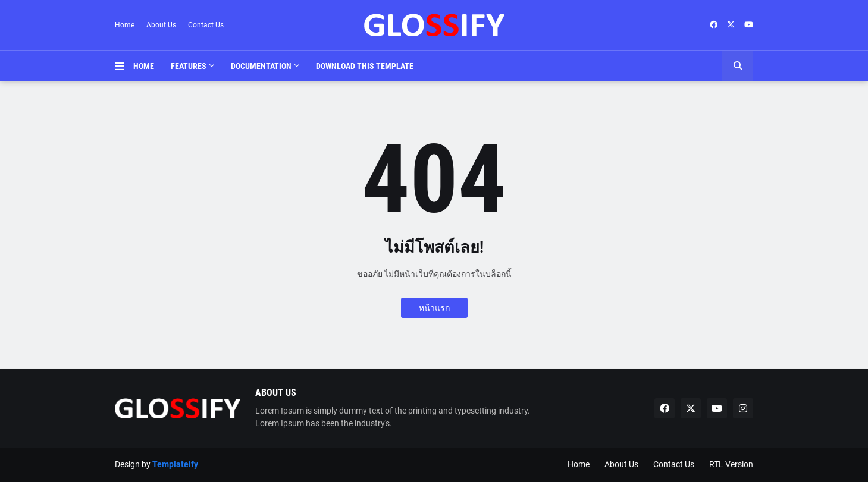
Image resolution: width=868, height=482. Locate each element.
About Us (161, 25)
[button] (124, 66)
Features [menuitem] (189, 66)
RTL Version (731, 464)
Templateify (175, 464)
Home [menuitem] (144, 66)
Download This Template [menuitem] (365, 66)
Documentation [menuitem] (261, 66)
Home (125, 25)
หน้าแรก (434, 308)
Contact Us (206, 25)
